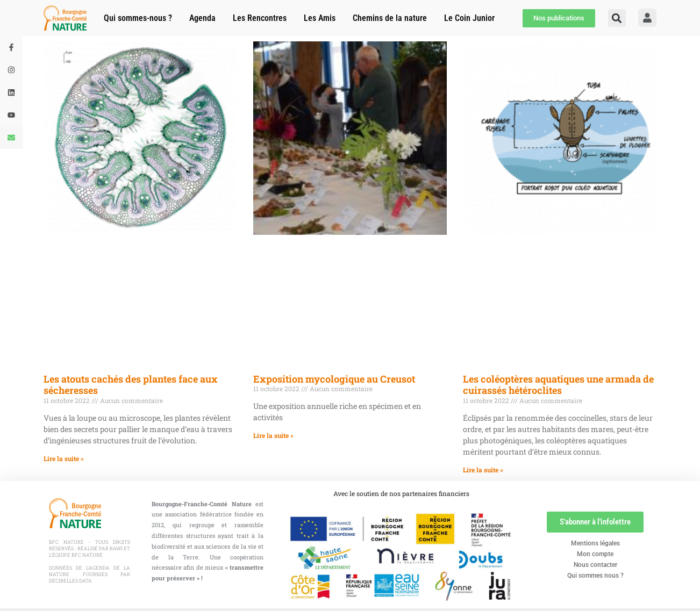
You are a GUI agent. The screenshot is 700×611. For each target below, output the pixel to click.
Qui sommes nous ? (595, 576)
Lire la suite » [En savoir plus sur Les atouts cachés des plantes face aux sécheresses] (64, 458)
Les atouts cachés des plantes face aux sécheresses (131, 385)
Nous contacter (595, 565)
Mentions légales (595, 543)
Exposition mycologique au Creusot (334, 379)
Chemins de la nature (390, 18)
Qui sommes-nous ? (138, 18)
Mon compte (595, 554)
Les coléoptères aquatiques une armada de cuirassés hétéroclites (558, 385)
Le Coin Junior (469, 18)
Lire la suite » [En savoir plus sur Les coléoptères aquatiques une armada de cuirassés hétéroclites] (483, 470)
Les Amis (320, 18)
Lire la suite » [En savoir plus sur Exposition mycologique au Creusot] (273, 435)
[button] (617, 18)
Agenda (202, 18)
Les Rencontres (260, 18)
